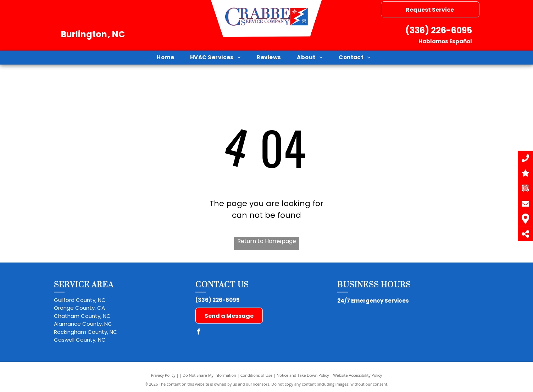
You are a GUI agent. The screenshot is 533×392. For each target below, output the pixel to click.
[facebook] (198, 333)
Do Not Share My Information (209, 375)
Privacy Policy (163, 375)
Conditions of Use (257, 375)
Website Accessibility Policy (357, 375)
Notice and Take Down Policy (303, 375)
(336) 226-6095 (439, 30)
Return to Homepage (267, 241)
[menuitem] (168, 58)
